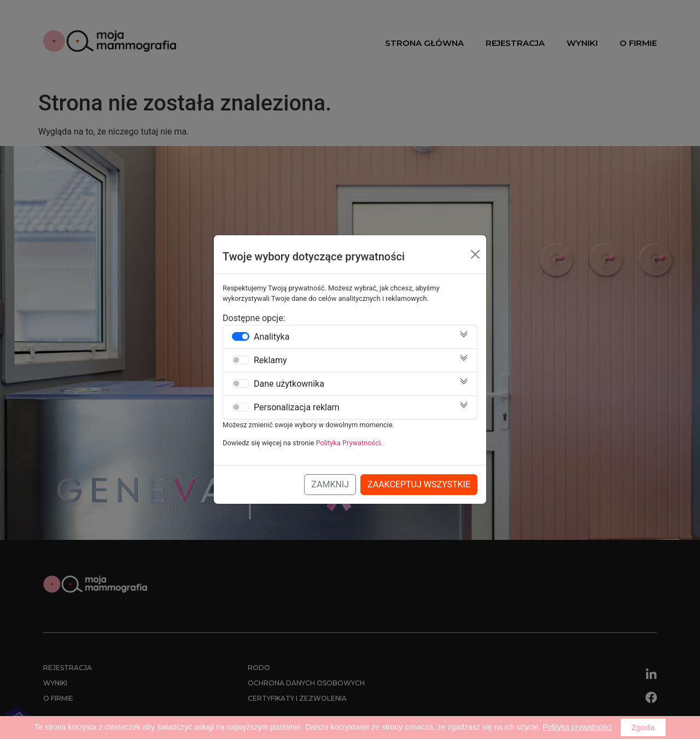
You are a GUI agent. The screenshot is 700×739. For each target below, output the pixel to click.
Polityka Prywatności (349, 443)
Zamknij (330, 484)
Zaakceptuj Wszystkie (419, 484)
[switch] (241, 336)
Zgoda (643, 728)
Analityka (272, 337)
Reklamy (270, 360)
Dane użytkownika (289, 384)
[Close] (475, 254)
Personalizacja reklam (297, 408)
